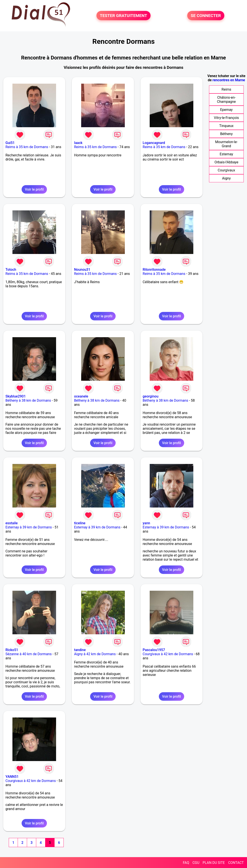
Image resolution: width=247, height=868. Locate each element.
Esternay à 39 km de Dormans (29, 527)
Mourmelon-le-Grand (226, 144)
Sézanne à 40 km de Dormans (29, 654)
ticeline (80, 523)
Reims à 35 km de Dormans (27, 147)
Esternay (226, 154)
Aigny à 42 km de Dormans (95, 654)
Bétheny (226, 134)
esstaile (12, 523)
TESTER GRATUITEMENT (124, 16)
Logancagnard (154, 143)
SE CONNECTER (206, 16)
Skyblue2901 (16, 396)
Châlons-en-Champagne (226, 100)
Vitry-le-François (226, 118)
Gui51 (10, 143)
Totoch (11, 270)
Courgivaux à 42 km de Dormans (168, 654)
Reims (226, 89)
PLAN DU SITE (214, 863)
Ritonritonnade (154, 270)
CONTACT (236, 863)
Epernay (226, 110)
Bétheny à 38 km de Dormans (28, 400)
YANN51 (12, 777)
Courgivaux (226, 170)
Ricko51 (12, 650)
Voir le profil (34, 189)
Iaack (78, 143)
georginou (151, 396)
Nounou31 (82, 270)
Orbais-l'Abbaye (226, 162)
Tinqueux (226, 126)
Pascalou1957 (154, 650)
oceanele (81, 396)
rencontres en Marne (229, 80)
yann (146, 523)
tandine (80, 650)
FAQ (186, 863)
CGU (196, 863)
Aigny (226, 178)
